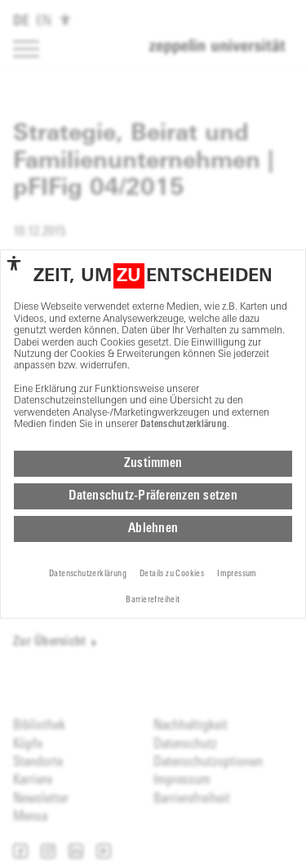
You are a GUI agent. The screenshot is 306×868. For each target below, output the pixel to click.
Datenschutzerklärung (184, 425)
